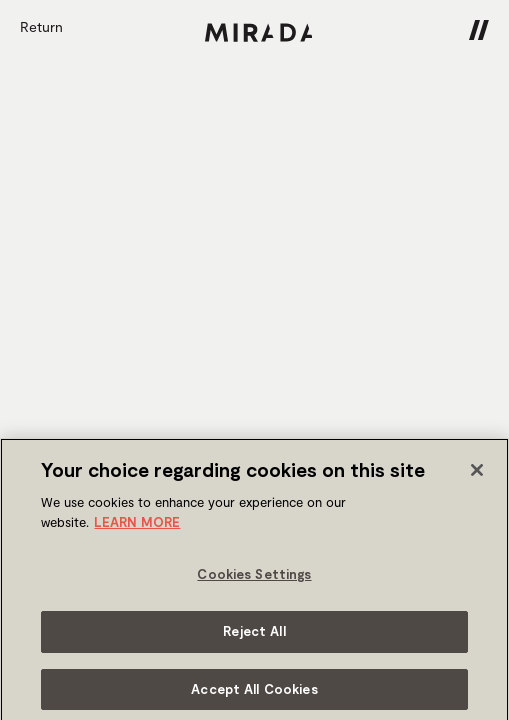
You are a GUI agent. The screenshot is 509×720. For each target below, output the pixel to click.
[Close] (477, 476)
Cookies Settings (254, 580)
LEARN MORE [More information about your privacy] (137, 527)
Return (41, 26)
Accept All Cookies (254, 694)
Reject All (254, 636)
